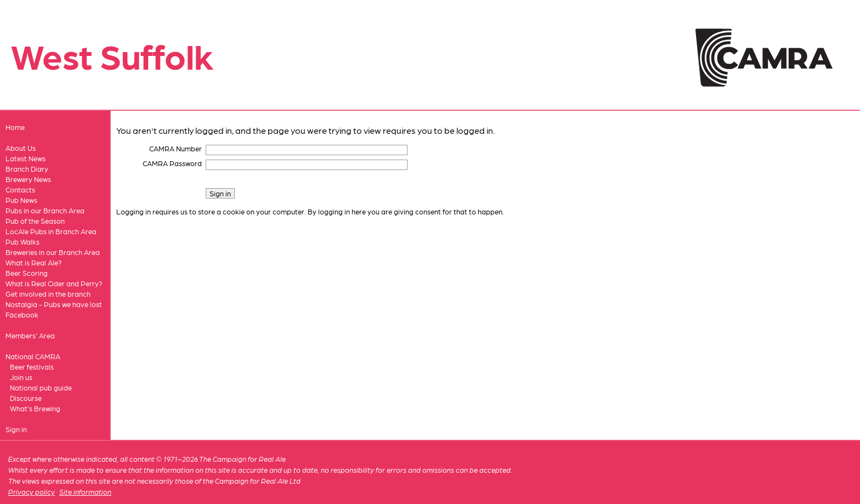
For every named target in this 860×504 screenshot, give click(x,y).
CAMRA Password (172, 163)
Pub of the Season (35, 221)
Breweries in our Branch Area (53, 252)
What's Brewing (35, 408)
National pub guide (41, 387)
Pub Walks (22, 242)
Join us (21, 377)
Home (15, 127)
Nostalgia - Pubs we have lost (54, 304)
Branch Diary (27, 169)
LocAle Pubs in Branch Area (51, 231)
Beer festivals (32, 367)
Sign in (16, 429)
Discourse (26, 398)
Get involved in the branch (48, 294)
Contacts (20, 189)
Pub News (21, 200)
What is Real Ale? (33, 262)
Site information (85, 492)
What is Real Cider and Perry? (54, 283)
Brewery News (28, 179)
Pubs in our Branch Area (45, 210)
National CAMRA (33, 356)
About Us (21, 148)
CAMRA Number (176, 148)
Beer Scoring (27, 273)
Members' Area (30, 335)
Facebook (22, 315)
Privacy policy (32, 492)
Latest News (26, 158)
